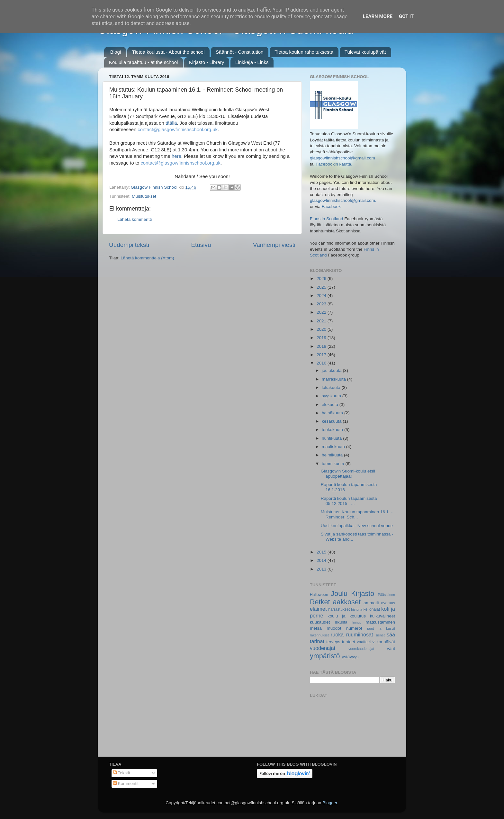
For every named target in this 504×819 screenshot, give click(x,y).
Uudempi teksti (129, 245)
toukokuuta (333, 430)
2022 (322, 312)
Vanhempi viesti (274, 245)
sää (391, 634)
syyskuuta (332, 396)
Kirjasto (363, 594)
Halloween (319, 595)
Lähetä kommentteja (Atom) (147, 258)
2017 (322, 355)
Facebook (331, 207)
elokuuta (331, 405)
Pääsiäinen (387, 595)
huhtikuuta (332, 438)
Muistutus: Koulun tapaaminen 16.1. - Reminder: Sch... (357, 514)
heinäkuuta (333, 413)
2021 (322, 321)
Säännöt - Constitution (239, 52)
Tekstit (122, 773)
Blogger (330, 803)
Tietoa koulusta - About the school (168, 52)
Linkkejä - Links (252, 62)
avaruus (388, 603)
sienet (380, 635)
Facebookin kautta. (334, 164)
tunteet (349, 642)
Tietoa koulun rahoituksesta (304, 52)
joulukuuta (332, 370)
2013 (322, 569)
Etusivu (201, 245)
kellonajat (372, 609)
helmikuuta (333, 455)
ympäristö (325, 656)
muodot (334, 628)
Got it (406, 16)
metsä (316, 628)
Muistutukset (144, 196)
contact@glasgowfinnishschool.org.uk (178, 130)
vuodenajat (323, 648)
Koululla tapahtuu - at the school (143, 62)
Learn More (378, 16)
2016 (322, 363)
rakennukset (319, 635)
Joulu (339, 594)
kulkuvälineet (382, 616)
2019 (322, 338)
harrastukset (339, 609)
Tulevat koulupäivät (365, 52)
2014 (322, 560)
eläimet (318, 609)
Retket (320, 602)
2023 (322, 304)
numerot (354, 628)
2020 (322, 329)
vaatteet (364, 642)
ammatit (371, 603)
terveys (333, 642)
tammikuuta (334, 464)
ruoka (337, 634)
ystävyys (350, 657)
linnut (356, 622)
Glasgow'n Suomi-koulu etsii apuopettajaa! (348, 474)
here (176, 156)
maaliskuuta (334, 447)
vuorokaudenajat (361, 649)
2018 (322, 346)
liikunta (341, 622)
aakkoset (346, 602)
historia (357, 609)
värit (391, 648)
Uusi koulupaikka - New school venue (357, 526)
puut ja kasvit (381, 628)
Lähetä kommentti (135, 219)
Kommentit (126, 783)
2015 (322, 552)
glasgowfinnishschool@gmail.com (342, 158)
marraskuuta (334, 379)
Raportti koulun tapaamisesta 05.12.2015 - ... (349, 501)
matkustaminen (380, 622)
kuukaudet (320, 622)
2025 (322, 287)
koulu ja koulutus (347, 616)
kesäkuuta (332, 421)
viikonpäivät (384, 642)
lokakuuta (332, 387)
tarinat (317, 641)
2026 (322, 279)
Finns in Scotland (327, 219)
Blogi (116, 52)
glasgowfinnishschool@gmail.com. (343, 200)
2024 (322, 296)
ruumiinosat (360, 634)
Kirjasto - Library (207, 62)
